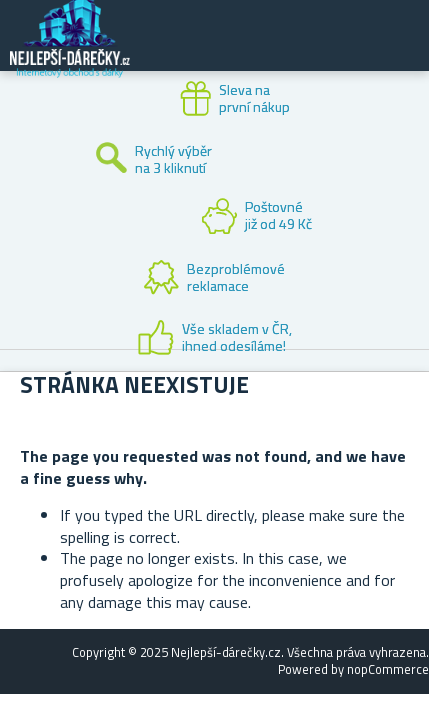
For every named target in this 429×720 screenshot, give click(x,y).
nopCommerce (388, 669)
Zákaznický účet (291, 52)
